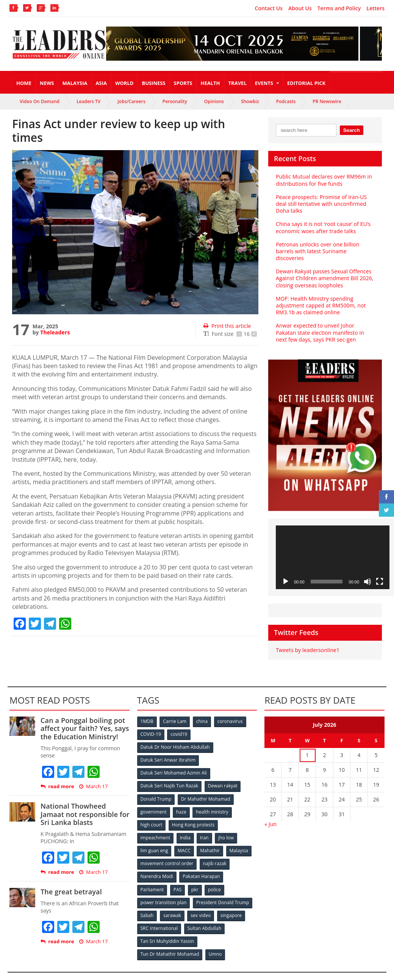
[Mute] (367, 575)
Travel (238, 83)
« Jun (270, 817)
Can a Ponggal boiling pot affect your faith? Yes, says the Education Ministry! (84, 722)
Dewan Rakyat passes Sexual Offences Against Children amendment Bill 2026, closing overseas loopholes (324, 271)
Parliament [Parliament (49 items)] (152, 877)
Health (210, 83)
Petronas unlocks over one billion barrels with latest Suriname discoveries (325, 248)
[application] (333, 550)
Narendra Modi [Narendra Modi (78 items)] (157, 865)
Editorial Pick (306, 83)
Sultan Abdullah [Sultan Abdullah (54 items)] (205, 915)
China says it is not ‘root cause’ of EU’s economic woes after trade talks (322, 227)
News (47, 83)
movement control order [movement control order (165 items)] (167, 852)
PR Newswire (327, 101)
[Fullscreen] (380, 575)
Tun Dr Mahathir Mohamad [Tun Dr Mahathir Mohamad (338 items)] (170, 940)
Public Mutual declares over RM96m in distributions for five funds (323, 180)
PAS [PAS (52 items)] (178, 877)
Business (153, 83)
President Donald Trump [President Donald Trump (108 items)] (223, 890)
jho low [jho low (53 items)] (228, 827)
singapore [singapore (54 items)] (233, 902)
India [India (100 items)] (186, 827)
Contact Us (269, 8)
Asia (101, 83)
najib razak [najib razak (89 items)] (215, 852)
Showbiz (250, 101)
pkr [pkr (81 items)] (196, 877)
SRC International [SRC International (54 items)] (159, 915)
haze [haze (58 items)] (182, 802)
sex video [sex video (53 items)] (202, 902)
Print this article (227, 326)
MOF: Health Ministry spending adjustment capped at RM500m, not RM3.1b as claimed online (320, 299)
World (124, 83)
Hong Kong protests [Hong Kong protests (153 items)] (194, 815)
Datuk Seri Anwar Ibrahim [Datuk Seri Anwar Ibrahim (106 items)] (168, 752)
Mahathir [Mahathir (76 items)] (211, 840)
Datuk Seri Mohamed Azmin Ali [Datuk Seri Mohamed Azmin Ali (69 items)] (174, 765)
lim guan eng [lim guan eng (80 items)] (155, 840)
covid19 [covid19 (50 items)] (180, 727)
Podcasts (286, 101)
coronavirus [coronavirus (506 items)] (232, 715)
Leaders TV (88, 101)
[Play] (286, 575)
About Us (300, 8)
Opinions (214, 101)
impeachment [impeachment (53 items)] (156, 827)
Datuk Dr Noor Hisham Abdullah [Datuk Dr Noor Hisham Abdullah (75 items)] (175, 740)
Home (24, 83)
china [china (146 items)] (203, 715)
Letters (375, 8)
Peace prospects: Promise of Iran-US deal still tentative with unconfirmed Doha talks (321, 204)
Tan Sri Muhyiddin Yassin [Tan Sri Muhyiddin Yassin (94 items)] (167, 927)
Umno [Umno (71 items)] (216, 940)
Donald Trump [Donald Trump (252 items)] (156, 790)
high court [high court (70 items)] (152, 815)
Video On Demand (40, 101)
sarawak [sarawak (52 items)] (173, 902)
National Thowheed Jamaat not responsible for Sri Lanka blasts (84, 807)
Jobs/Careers (131, 101)
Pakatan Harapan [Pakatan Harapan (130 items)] (202, 865)
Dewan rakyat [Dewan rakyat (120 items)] (223, 777)
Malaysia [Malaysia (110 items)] (241, 840)
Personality (175, 101)
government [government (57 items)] (154, 802)
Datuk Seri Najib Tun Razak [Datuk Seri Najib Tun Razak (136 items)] (169, 777)
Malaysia (75, 83)
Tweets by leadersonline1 (307, 643)
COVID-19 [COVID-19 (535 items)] (151, 727)
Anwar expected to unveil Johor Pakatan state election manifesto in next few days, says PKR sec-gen (325, 325)
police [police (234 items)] (217, 877)
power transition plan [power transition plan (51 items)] (164, 890)
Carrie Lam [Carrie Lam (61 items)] (176, 715)
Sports (183, 83)
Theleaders (55, 332)
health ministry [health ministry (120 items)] (213, 802)
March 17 (93, 780)
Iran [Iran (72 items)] (206, 827)
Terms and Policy (339, 8)
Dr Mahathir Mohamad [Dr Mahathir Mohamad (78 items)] (206, 790)
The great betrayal (71, 885)
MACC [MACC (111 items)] (185, 840)
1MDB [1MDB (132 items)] (147, 715)
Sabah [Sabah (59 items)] (148, 902)
